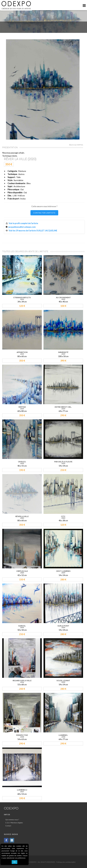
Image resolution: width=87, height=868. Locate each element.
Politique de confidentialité (66, 862)
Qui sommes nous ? (12, 820)
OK (14, 862)
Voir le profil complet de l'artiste (23, 223)
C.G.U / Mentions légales (14, 823)
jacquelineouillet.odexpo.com (22, 227)
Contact (8, 826)
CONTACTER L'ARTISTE (44, 213)
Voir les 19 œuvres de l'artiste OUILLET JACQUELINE (33, 231)
